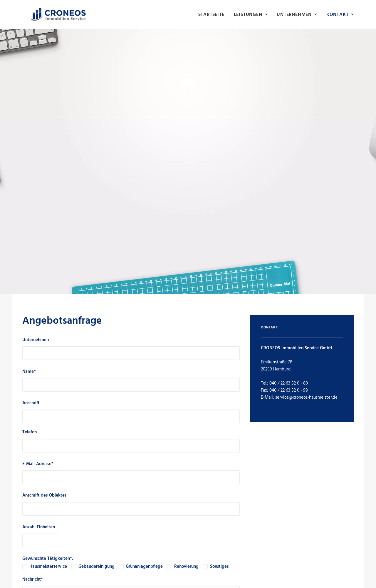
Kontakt (340, 15)
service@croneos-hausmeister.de (306, 379)
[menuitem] (213, 15)
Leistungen (251, 15)
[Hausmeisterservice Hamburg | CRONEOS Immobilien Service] (50, 15)
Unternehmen (297, 15)
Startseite (211, 15)
